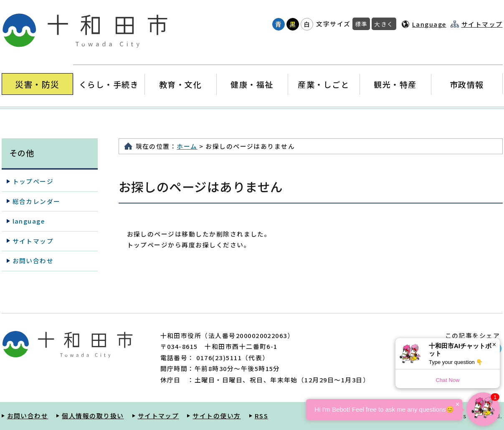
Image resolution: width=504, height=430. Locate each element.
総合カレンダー (37, 201)
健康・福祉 (252, 84)
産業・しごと (323, 84)
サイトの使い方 (217, 416)
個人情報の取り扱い (93, 416)
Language (429, 24)
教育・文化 (180, 84)
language (29, 221)
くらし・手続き (109, 84)
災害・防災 (37, 84)
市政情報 (467, 84)
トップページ (33, 181)
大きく (384, 24)
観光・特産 (395, 84)
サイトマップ (482, 24)
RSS (261, 416)
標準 (361, 24)
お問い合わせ (33, 261)
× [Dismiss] (494, 345)
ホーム (187, 146)
